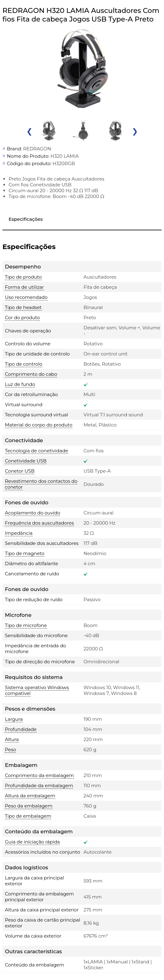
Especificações (26, 219)
